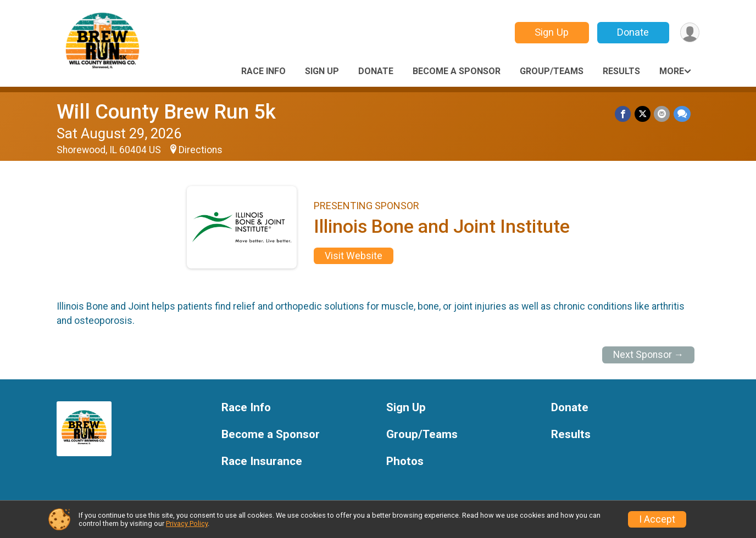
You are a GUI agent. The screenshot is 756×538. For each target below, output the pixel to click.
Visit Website (354, 256)
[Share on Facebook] (624, 114)
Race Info (263, 71)
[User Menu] (689, 33)
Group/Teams (552, 71)
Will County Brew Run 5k (166, 112)
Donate (632, 32)
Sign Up (551, 32)
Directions (201, 150)
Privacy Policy (187, 523)
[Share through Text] (682, 114)
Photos (405, 461)
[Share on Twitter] (643, 114)
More (672, 71)
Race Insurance (262, 461)
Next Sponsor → (649, 355)
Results (621, 71)
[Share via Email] (662, 114)
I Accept (657, 519)
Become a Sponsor (457, 71)
